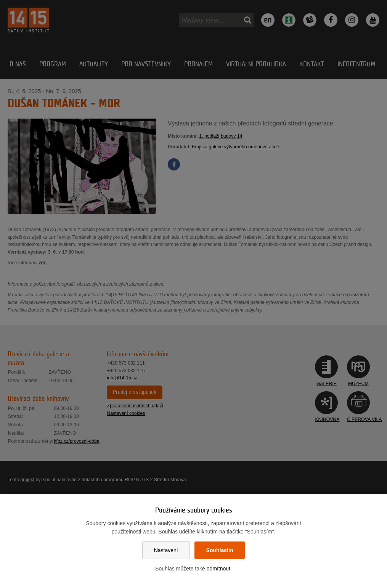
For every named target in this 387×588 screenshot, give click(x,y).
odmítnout (218, 569)
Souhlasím (220, 550)
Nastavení (166, 550)
